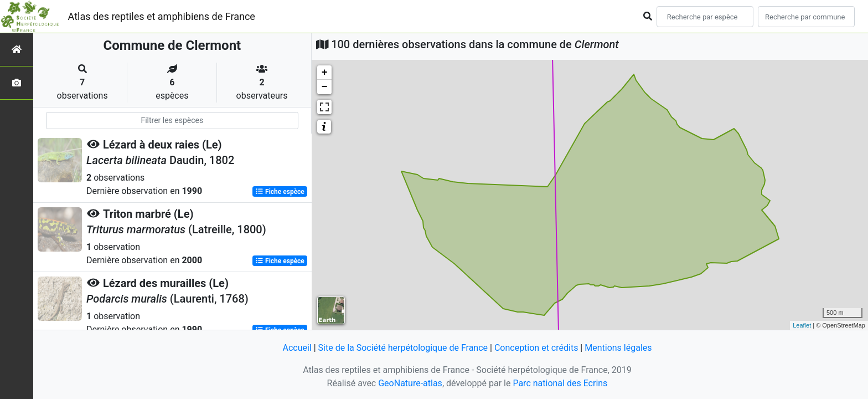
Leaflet (802, 325)
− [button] (325, 87)
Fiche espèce (280, 192)
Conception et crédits (536, 348)
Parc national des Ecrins (560, 383)
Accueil (297, 348)
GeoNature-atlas (410, 383)
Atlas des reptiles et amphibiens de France (162, 16)
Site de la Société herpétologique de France (403, 348)
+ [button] (325, 73)
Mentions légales (618, 348)
